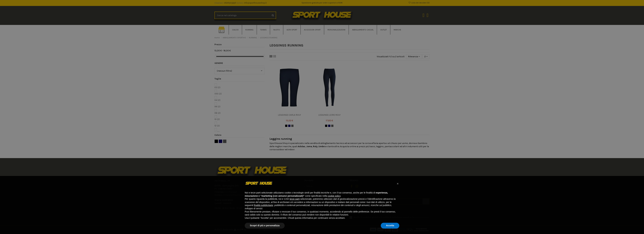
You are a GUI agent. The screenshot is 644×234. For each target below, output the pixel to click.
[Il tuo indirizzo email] (386, 201)
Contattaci (312, 203)
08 (218, 113)
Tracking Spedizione (272, 194)
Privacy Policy (269, 207)
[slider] (216, 56)
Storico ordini (313, 198)
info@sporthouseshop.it (255, 3)
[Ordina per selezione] (414, 57)
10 (217, 119)
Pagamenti (267, 190)
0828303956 (230, 3)
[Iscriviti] (426, 201)
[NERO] (286, 126)
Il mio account (314, 190)
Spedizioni (267, 186)
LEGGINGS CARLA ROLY (289, 115)
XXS (218, 94)
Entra (309, 186)
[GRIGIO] (292, 126)
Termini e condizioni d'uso (275, 198)
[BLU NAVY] (289, 126)
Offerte (310, 207)
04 (217, 100)
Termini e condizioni (421, 217)
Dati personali (314, 194)
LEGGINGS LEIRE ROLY (329, 115)
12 (217, 126)
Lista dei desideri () (419, 3)
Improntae (252, 230)
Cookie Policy (268, 203)
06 (217, 107)
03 (217, 87)
